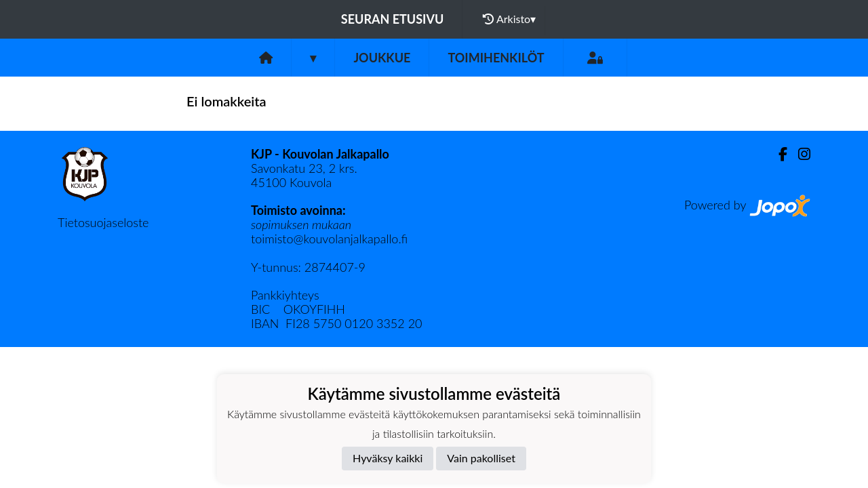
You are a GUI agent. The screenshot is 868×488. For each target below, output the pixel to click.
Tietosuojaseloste (103, 222)
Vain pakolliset (481, 458)
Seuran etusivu (393, 19)
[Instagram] (799, 154)
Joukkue (382, 58)
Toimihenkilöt (496, 58)
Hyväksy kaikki (388, 458)
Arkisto (509, 19)
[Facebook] (777, 154)
